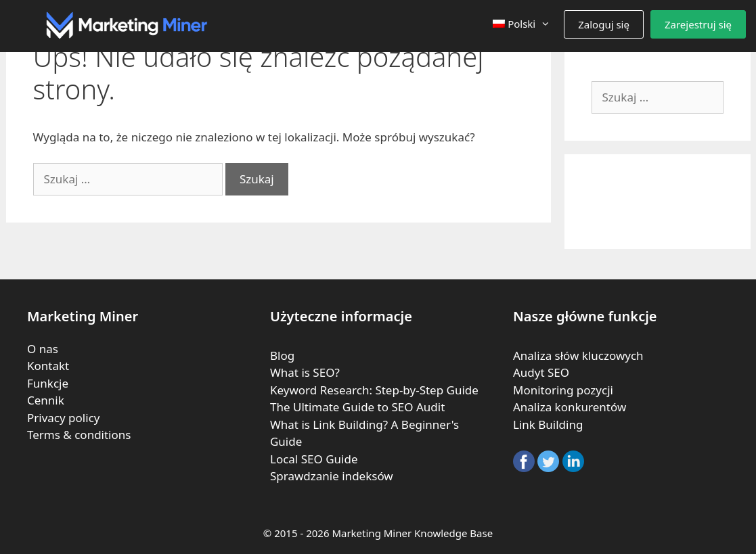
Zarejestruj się (698, 24)
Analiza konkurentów (570, 407)
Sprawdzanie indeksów (332, 476)
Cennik (46, 400)
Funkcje (48, 383)
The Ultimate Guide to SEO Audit (357, 407)
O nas (43, 349)
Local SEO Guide (314, 459)
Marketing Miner (372, 533)
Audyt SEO (541, 372)
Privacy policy (63, 418)
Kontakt (48, 366)
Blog (282, 355)
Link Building (548, 424)
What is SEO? (305, 372)
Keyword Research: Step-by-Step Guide (374, 390)
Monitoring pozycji (563, 390)
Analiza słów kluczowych (578, 355)
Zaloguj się (604, 24)
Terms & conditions (79, 435)
